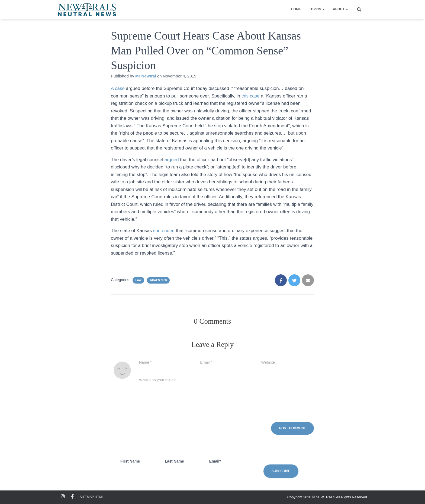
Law (138, 280)
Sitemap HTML (92, 497)
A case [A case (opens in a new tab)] (118, 88)
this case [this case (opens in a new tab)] (251, 96)
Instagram (63, 497)
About (340, 9)
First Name (130, 461)
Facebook (72, 497)
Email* (215, 461)
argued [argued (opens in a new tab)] (172, 160)
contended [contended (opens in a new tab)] (165, 231)
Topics (317, 9)
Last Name (174, 461)
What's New (158, 280)
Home (296, 9)
